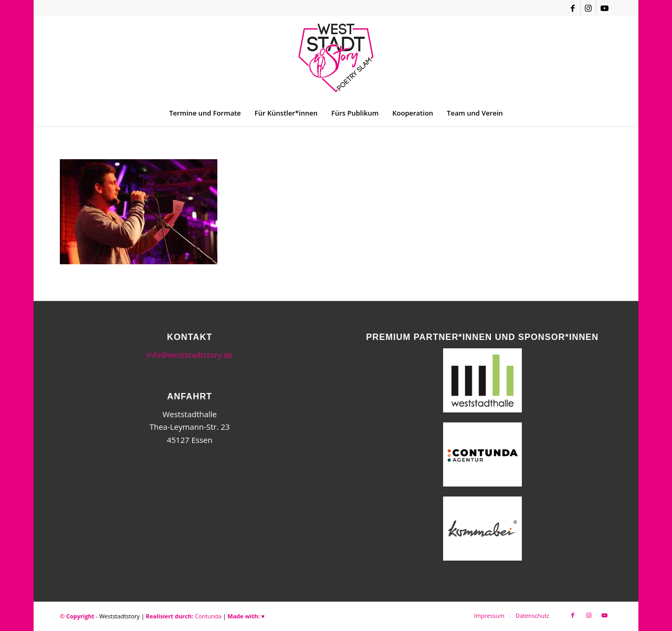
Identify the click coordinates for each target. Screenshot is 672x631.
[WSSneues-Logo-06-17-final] (336, 58)
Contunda (208, 616)
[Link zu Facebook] (573, 8)
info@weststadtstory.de (190, 355)
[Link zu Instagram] (588, 8)
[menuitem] (205, 113)
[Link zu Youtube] (604, 8)
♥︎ (263, 616)
